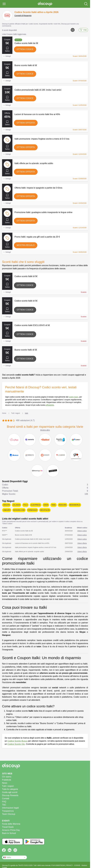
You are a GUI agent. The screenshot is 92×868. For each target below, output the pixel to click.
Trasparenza (8, 811)
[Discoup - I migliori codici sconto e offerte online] (45, 4)
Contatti (6, 798)
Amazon (6, 505)
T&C (4, 805)
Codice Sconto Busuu (17, 741)
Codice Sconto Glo (16, 744)
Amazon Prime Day (11, 830)
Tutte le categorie (10, 789)
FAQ (4, 802)
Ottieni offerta (26, 123)
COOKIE (77, 865)
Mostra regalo (26, 245)
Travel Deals (8, 827)
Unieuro (7, 510)
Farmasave (32, 510)
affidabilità (50, 405)
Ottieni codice (25, 49)
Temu (53, 505)
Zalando (16, 505)
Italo (25, 505)
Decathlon (45, 510)
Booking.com (19, 510)
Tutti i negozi (8, 786)
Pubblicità (7, 780)
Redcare (63, 505)
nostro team (74, 397)
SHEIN (46, 505)
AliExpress (36, 505)
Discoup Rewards (10, 795)
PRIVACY (70, 865)
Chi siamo (7, 777)
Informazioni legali (10, 808)
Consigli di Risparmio (23, 16)
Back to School (9, 833)
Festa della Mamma (11, 824)
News (5, 783)
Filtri (83, 30)
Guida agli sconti (10, 792)
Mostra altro (45, 430)
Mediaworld (75, 505)
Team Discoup (9, 814)
